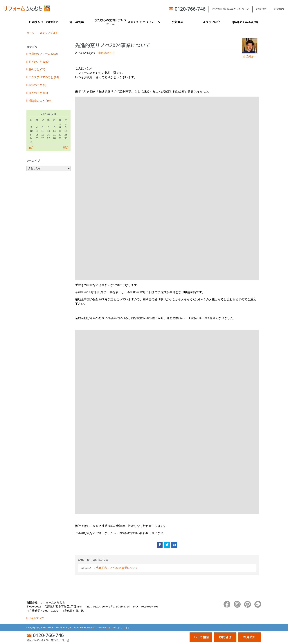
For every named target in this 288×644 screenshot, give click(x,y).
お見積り (279, 9)
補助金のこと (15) (40, 101)
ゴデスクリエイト (120, 628)
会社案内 (178, 22)
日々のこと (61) (38, 93)
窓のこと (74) (37, 69)
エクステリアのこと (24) (44, 77)
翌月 (66, 148)
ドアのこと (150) (39, 62)
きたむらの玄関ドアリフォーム (110, 22)
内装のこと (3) (37, 85)
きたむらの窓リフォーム (144, 22)
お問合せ (261, 9)
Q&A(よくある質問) (245, 22)
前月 (31, 148)
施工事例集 (77, 22)
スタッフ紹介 (211, 22)
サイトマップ (36, 618)
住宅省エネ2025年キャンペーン (230, 9)
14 (54, 131)
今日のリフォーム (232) (43, 54)
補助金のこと (106, 53)
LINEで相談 (201, 637)
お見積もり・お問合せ (43, 22)
